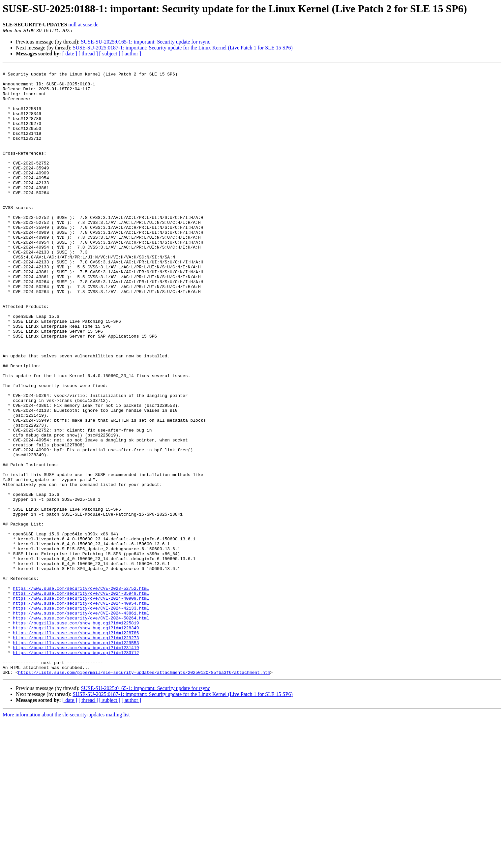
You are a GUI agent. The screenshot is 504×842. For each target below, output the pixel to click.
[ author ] (132, 54)
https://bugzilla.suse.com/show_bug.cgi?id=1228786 (76, 746)
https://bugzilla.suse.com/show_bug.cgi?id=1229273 (76, 752)
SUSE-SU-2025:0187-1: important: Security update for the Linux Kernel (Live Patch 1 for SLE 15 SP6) (182, 48)
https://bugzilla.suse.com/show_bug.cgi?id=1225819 (76, 735)
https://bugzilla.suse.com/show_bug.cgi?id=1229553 (76, 758)
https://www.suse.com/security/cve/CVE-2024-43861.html (81, 723)
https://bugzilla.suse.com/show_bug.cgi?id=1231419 (76, 764)
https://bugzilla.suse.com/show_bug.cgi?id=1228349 (76, 740)
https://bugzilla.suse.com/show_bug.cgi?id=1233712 (76, 770)
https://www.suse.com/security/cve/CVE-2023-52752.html (81, 693)
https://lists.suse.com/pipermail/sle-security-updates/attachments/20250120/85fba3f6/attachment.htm (144, 794)
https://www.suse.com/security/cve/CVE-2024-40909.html (81, 705)
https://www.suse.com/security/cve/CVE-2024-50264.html (81, 729)
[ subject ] (110, 54)
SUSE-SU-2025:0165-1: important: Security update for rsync (145, 42)
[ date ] (70, 54)
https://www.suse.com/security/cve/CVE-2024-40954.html (81, 711)
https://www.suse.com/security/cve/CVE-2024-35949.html (81, 699)
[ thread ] (88, 54)
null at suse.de (84, 25)
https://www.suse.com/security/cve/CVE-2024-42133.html (81, 717)
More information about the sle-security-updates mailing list (66, 836)
